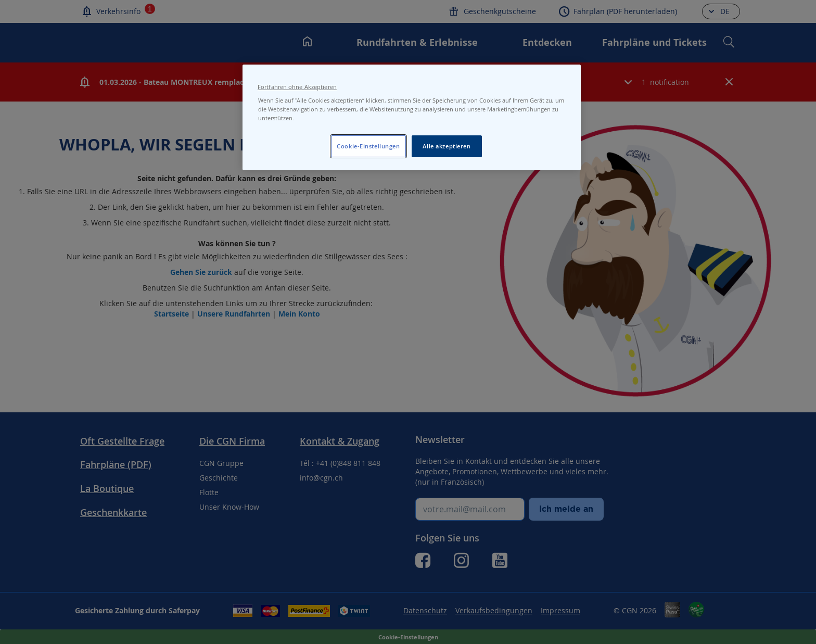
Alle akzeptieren (447, 146)
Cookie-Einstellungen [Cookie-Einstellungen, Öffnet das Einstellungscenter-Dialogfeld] (368, 146)
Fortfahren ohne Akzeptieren (297, 87)
